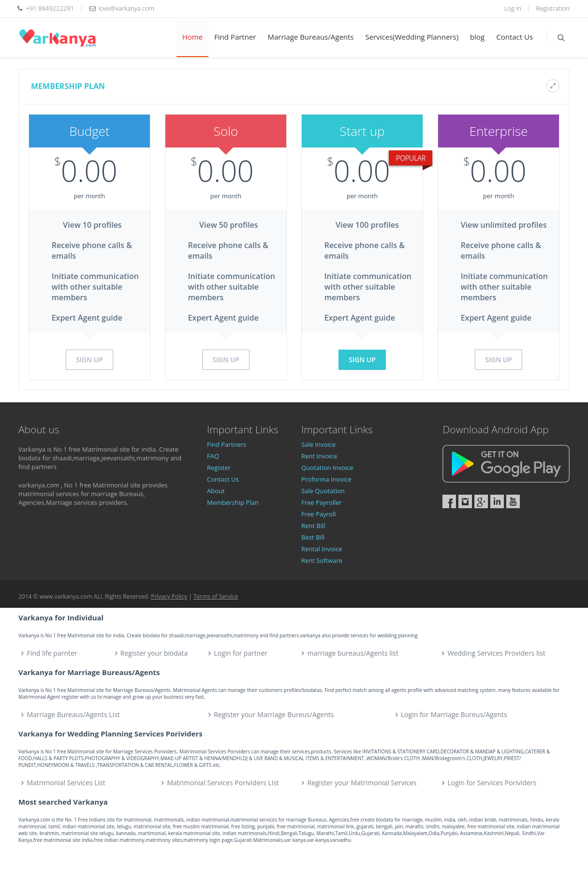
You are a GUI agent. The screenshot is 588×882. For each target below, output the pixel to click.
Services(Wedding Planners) (412, 37)
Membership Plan (233, 502)
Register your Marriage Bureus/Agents (274, 714)
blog (477, 37)
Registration (553, 8)
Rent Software (322, 560)
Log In (513, 8)
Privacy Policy (169, 596)
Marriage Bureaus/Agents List (73, 714)
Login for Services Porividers (492, 783)
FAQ (213, 456)
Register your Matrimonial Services (362, 783)
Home (192, 37)
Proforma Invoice (326, 479)
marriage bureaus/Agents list (353, 653)
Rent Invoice (319, 456)
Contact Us (514, 37)
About (216, 491)
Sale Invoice (318, 444)
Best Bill (313, 537)
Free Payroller (322, 502)
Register (219, 468)
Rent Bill (313, 526)
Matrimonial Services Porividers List (223, 783)
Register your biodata (154, 653)
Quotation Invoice (327, 468)
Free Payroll (318, 514)
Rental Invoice (322, 549)
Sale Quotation (323, 491)
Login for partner (241, 653)
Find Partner (235, 37)
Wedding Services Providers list (496, 653)
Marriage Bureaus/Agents (310, 37)
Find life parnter (52, 653)
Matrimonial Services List (66, 783)
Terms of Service (216, 596)
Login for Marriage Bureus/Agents (454, 714)
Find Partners (227, 444)
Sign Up (89, 360)
